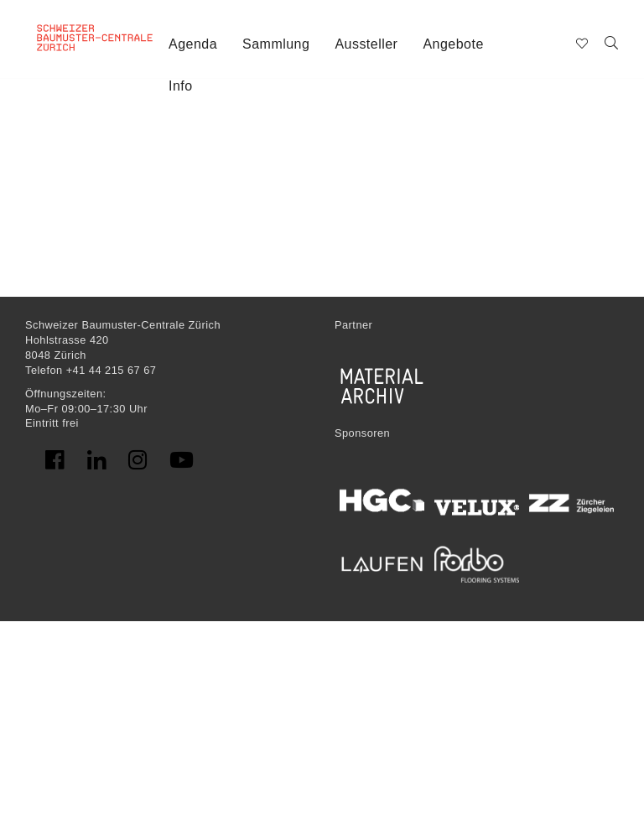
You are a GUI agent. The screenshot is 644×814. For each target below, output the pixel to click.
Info (181, 86)
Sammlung (276, 44)
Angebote (453, 44)
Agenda (193, 44)
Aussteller (366, 44)
